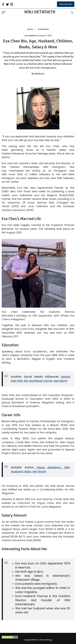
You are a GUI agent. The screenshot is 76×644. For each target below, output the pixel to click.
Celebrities (43, 29)
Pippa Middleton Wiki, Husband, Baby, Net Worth (40, 470)
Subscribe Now (66, 4)
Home (30, 29)
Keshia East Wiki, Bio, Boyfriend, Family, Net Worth (40, 379)
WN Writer (40, 74)
